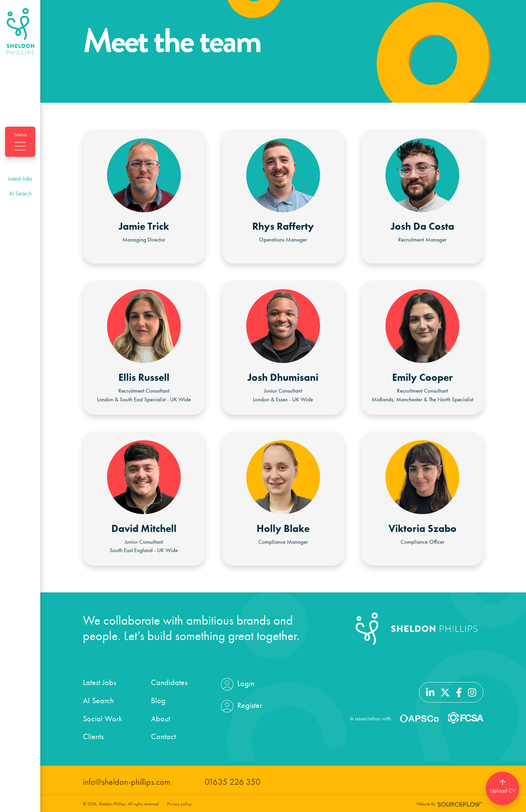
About (161, 718)
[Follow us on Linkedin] (430, 691)
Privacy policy (179, 804)
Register (241, 706)
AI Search (20, 193)
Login (237, 684)
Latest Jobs (20, 178)
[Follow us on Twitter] (445, 691)
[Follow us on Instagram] (472, 691)
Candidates (169, 682)
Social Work (102, 718)
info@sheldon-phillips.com (127, 782)
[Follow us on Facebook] (459, 691)
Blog (158, 700)
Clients (93, 736)
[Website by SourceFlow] (460, 804)
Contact (163, 736)
